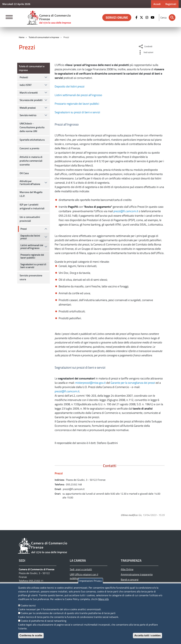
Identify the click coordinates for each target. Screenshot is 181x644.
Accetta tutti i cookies (147, 635)
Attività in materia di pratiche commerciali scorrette (31, 161)
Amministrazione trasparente (137, 574)
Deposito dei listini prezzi (70, 86)
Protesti (24, 77)
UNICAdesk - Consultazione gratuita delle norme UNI (32, 127)
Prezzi (24, 229)
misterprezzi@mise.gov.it (90, 383)
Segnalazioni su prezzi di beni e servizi (77, 112)
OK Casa (24, 173)
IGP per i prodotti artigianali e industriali (32, 206)
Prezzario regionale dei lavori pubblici (77, 104)
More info (103, 599)
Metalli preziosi (28, 108)
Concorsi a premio (29, 148)
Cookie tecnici (28, 605)
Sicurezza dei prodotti (31, 100)
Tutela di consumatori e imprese (44, 37)
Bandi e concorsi (130, 579)
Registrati (171, 4)
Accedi (157, 4)
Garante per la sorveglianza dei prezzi (133, 383)
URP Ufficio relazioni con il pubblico (84, 576)
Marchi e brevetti (29, 93)
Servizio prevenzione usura (31, 277)
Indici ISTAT (25, 85)
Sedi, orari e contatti (81, 569)
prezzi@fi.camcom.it (126, 211)
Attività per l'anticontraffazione (30, 183)
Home (22, 37)
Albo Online (127, 569)
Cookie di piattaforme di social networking (44, 621)
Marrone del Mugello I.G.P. (31, 194)
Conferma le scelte (31, 635)
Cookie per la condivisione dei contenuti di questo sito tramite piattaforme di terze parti (68, 613)
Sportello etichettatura (32, 140)
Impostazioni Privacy (90, 581)
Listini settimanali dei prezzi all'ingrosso (78, 95)
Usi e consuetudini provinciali (30, 219)
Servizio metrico (28, 115)
